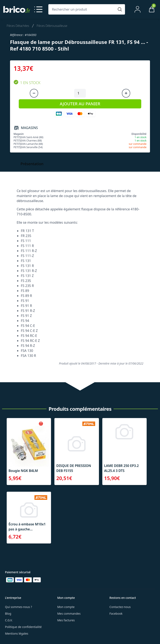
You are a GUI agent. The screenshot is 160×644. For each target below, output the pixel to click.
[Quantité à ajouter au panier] (80, 93)
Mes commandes (69, 614)
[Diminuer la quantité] (34, 93)
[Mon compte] (137, 9)
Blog (8, 614)
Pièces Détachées (18, 26)
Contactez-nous (120, 607)
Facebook (116, 614)
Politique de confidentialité (23, 627)
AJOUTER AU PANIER (80, 104)
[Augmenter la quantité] (126, 93)
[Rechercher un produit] (82, 9)
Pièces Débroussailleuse (52, 26)
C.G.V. (9, 620)
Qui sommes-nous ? (19, 607)
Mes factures (66, 620)
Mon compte (66, 607)
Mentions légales (17, 633)
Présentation (32, 164)
